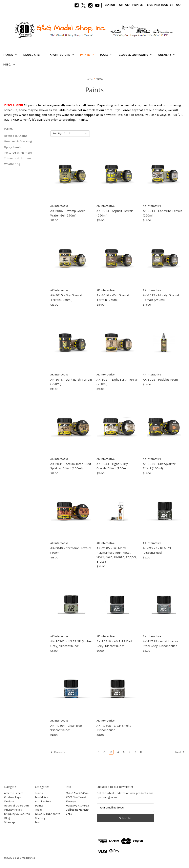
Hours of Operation (16, 806)
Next (180, 752)
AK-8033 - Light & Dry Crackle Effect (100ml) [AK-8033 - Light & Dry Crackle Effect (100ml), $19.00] (112, 466)
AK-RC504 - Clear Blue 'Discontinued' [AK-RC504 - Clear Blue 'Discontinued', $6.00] (66, 728)
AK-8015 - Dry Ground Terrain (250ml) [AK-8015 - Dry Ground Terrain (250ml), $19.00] (66, 297)
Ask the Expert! (14, 793)
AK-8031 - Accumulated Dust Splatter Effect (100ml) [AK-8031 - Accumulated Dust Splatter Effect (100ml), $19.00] (71, 466)
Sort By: (57, 133)
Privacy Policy (13, 810)
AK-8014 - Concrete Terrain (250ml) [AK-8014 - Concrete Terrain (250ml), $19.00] (163, 213)
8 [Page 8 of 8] (141, 752)
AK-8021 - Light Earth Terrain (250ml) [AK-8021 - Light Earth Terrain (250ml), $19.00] (117, 382)
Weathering (12, 164)
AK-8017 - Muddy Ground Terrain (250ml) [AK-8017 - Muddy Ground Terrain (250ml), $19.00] (161, 297)
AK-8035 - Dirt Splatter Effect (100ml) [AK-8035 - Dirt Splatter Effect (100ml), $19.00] (159, 466)
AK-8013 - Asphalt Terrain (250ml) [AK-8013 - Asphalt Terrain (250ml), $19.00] (115, 213)
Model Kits (33, 55)
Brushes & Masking (18, 141)
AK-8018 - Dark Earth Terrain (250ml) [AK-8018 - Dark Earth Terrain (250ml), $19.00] (71, 382)
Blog (7, 818)
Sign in (152, 5)
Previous (58, 752)
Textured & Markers (18, 153)
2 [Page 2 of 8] (104, 752)
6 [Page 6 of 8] (130, 752)
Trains (10, 55)
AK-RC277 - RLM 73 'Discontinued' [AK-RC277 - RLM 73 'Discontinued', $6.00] (157, 550)
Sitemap (10, 822)
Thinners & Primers (18, 158)
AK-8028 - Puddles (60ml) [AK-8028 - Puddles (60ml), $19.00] (161, 379)
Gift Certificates (131, 5)
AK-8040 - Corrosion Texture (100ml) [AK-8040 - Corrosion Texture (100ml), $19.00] (71, 550)
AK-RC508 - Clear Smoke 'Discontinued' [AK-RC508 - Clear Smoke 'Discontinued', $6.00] (114, 728)
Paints (87, 55)
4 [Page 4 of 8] (118, 752)
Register (167, 5)
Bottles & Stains (16, 136)
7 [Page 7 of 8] (135, 752)
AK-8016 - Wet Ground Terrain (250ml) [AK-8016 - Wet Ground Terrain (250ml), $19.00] (113, 297)
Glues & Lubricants (135, 55)
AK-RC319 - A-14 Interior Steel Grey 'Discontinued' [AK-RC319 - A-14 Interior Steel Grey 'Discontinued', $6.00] (161, 643)
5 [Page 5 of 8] (124, 752)
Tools (106, 55)
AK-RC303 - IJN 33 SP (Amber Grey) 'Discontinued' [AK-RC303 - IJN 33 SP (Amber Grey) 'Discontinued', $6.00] (71, 643)
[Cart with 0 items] (179, 5)
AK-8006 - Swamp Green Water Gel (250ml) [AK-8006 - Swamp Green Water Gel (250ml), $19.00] (68, 213)
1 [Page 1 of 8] (99, 752)
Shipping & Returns (17, 814)
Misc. (9, 64)
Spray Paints (13, 147)
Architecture (62, 55)
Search (110, 5)
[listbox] (76, 134)
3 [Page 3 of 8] (111, 752)
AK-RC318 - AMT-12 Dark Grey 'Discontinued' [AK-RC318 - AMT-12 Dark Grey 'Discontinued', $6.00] (115, 643)
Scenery (167, 55)
